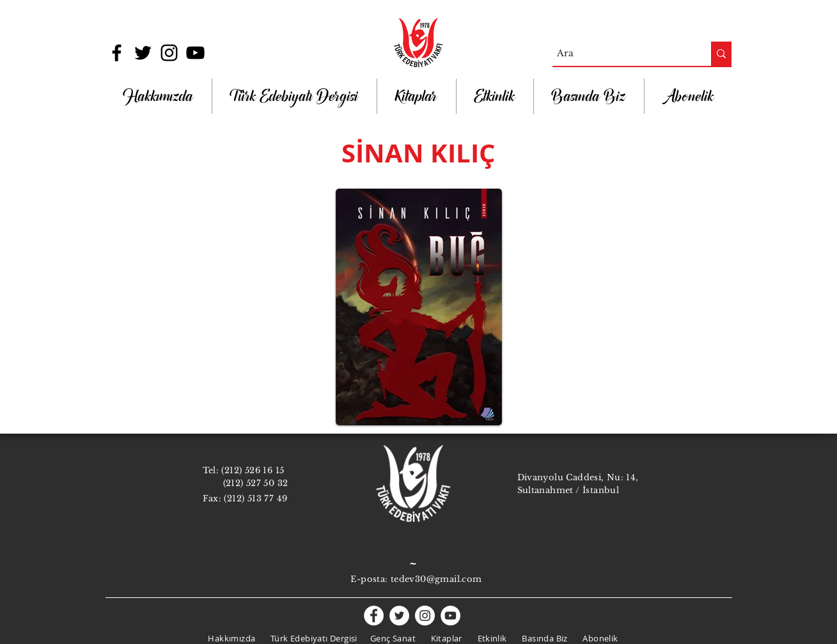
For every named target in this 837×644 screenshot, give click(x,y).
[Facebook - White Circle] (374, 616)
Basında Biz (544, 638)
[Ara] (621, 54)
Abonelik (600, 638)
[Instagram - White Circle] (425, 616)
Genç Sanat (393, 638)
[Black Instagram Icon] (169, 53)
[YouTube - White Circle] (450, 616)
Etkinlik (492, 638)
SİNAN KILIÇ (418, 153)
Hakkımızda (231, 638)
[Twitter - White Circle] (399, 616)
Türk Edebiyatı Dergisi (314, 638)
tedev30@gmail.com (436, 579)
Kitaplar (447, 638)
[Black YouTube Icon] (195, 53)
